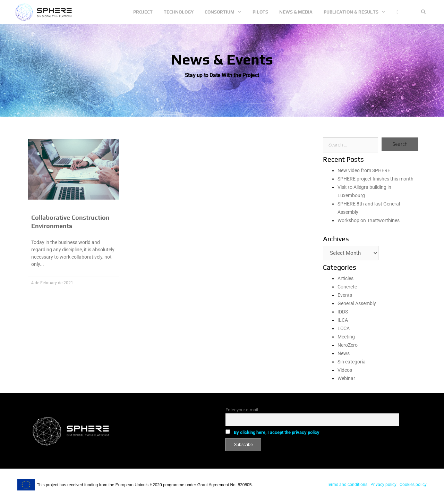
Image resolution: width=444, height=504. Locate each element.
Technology (179, 12)
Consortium (226, 12)
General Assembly (357, 303)
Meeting (346, 337)
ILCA (343, 320)
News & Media (296, 12)
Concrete (347, 287)
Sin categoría (352, 362)
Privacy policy (383, 485)
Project (143, 12)
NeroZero (348, 345)
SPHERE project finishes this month (375, 179)
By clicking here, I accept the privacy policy (277, 432)
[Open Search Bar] (423, 12)
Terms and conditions (347, 485)
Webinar (346, 378)
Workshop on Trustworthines (369, 220)
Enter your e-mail (242, 410)
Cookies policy (413, 485)
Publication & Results (357, 12)
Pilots (260, 12)
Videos (345, 370)
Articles (345, 278)
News (344, 353)
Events (345, 295)
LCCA (344, 328)
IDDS (343, 312)
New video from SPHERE (364, 170)
